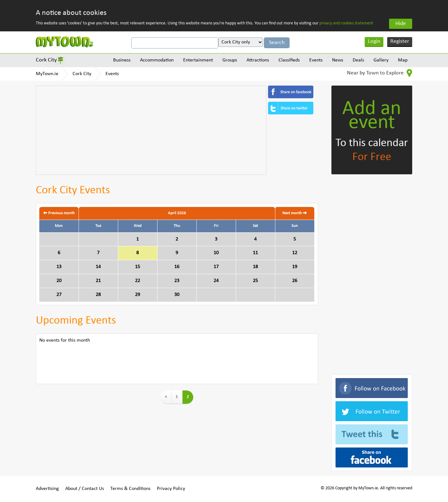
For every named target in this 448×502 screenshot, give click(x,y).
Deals (358, 60)
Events (316, 60)
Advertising (47, 489)
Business (122, 60)
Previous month (59, 213)
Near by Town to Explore (380, 73)
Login (374, 41)
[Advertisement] (151, 130)
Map (403, 60)
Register (400, 41)
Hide (401, 24)
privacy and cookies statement (346, 23)
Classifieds (289, 60)
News (338, 60)
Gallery (381, 60)
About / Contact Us (85, 489)
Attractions (258, 60)
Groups (230, 60)
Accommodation (157, 60)
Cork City (46, 60)
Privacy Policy (171, 489)
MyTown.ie (47, 74)
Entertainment (198, 60)
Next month (295, 213)
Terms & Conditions (130, 489)
